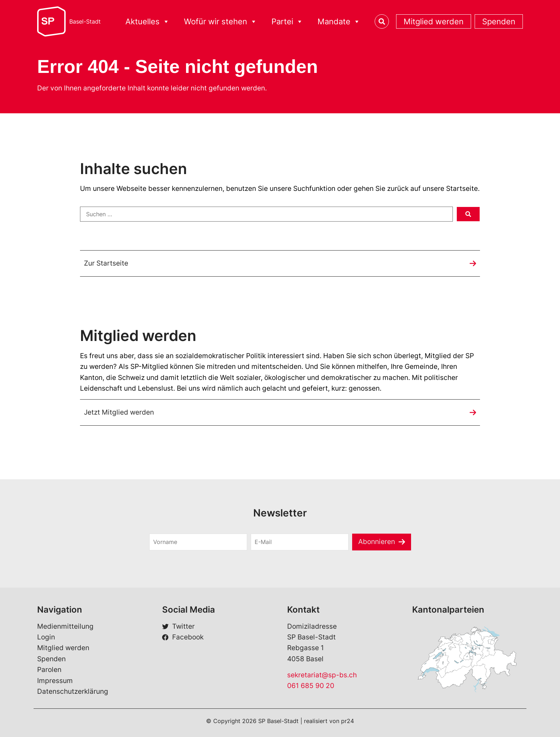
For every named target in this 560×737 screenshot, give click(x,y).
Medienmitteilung (65, 626)
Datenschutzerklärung (73, 691)
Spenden (499, 21)
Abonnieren (377, 542)
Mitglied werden (434, 21)
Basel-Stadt (85, 21)
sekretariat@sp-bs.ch (322, 675)
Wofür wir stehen (221, 22)
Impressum (55, 681)
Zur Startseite (106, 263)
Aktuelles (147, 22)
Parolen (49, 670)
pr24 (347, 721)
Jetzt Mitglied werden (119, 412)
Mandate (339, 22)
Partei (287, 22)
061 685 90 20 (311, 686)
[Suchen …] (266, 214)
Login (46, 637)
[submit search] (468, 214)
